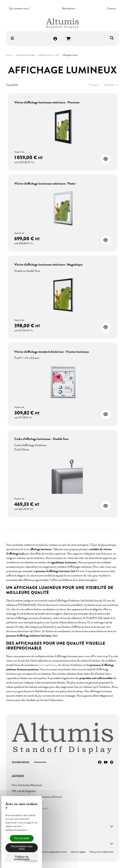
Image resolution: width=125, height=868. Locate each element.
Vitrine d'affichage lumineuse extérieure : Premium (47, 102)
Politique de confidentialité (101, 852)
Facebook (100, 762)
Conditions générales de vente (53, 852)
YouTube (106, 762)
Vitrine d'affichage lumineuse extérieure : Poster (45, 183)
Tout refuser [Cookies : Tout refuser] (30, 861)
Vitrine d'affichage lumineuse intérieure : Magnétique (48, 264)
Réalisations (69, 8)
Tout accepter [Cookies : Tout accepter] (22, 838)
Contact (111, 8)
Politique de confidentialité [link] (22, 858)
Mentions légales (78, 852)
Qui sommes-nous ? (20, 8)
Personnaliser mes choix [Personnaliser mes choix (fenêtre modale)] (22, 848)
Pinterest (112, 762)
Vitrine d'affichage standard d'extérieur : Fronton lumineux (52, 352)
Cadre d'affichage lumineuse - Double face (41, 439)
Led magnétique (48, 665)
